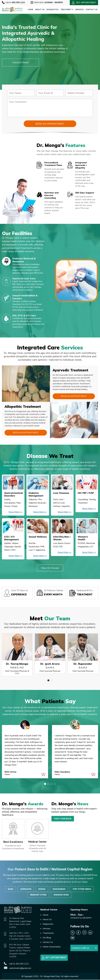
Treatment (67, 10)
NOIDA (42, 889)
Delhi (10, 889)
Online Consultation (52, 947)
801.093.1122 (22, 964)
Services (79, 10)
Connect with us (80, 948)
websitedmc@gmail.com (20, 968)
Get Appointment (54, 958)
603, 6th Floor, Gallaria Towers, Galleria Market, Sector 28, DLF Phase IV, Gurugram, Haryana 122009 (20, 951)
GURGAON (26, 889)
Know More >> (15, 512)
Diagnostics (52, 10)
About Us (40, 10)
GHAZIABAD (59, 889)
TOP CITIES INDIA (82, 889)
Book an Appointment (74, 396)
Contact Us (91, 10)
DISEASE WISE (61, 895)
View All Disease (50, 568)
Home (31, 10)
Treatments (48, 933)
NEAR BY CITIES (38, 895)
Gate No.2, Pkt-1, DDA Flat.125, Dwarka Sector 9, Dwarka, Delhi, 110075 (20, 936)
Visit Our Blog (63, 819)
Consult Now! (21, 63)
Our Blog (47, 938)
